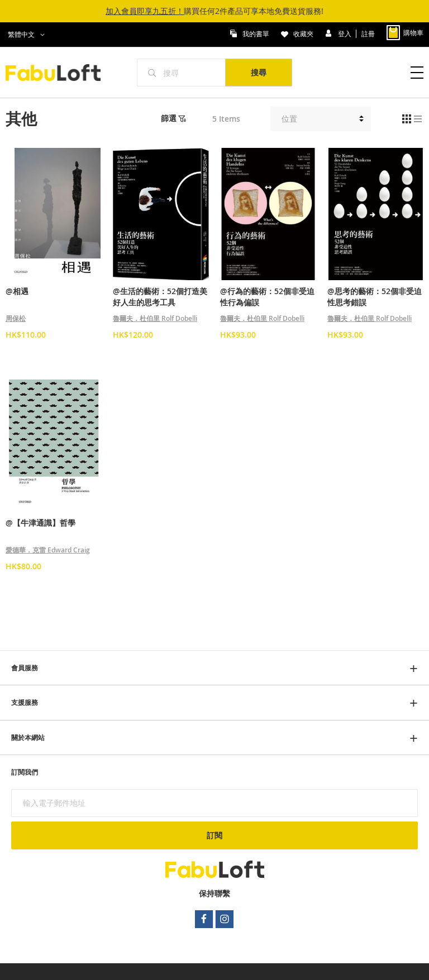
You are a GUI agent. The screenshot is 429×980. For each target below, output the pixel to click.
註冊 (368, 33)
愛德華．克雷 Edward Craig (48, 550)
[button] (28, 35)
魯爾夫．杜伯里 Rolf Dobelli (155, 318)
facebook (204, 919)
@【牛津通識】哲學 (40, 523)
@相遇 (17, 291)
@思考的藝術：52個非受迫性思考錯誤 (375, 297)
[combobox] (182, 73)
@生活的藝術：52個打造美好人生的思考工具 (160, 297)
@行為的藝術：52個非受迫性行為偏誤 (267, 297)
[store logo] (59, 73)
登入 (345, 33)
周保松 (16, 318)
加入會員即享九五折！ (145, 11)
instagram (225, 919)
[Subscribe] (214, 835)
